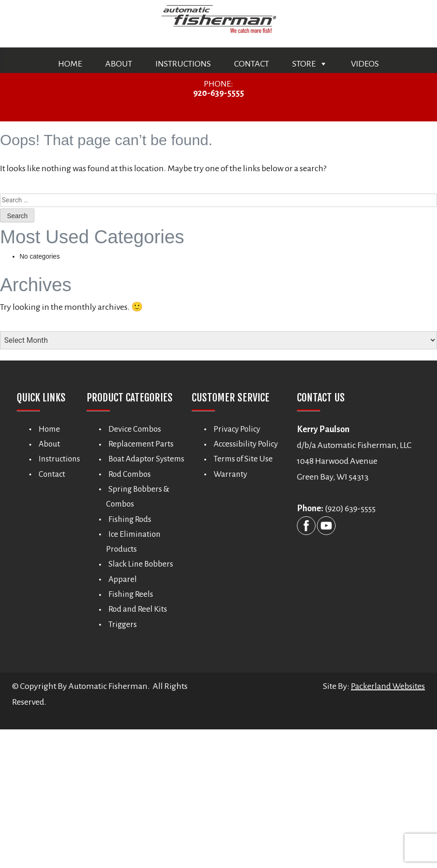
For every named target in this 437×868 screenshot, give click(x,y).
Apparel (123, 579)
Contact (252, 64)
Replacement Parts (141, 444)
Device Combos (135, 429)
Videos (365, 64)
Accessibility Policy (246, 444)
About (119, 64)
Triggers (123, 624)
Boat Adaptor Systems (146, 459)
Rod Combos (130, 474)
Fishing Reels (131, 594)
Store (310, 64)
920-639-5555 (218, 93)
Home (70, 64)
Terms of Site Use (243, 459)
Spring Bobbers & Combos (138, 496)
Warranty (230, 474)
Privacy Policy (237, 429)
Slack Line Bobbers (141, 564)
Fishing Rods (130, 519)
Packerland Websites (388, 686)
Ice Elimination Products (133, 541)
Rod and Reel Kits (138, 609)
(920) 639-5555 (350, 508)
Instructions (183, 64)
